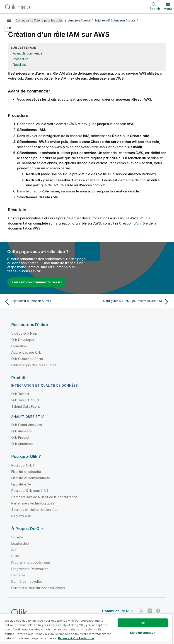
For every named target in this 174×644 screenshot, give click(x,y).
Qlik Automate (22, 444)
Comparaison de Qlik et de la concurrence (44, 497)
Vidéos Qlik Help (24, 333)
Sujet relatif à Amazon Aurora (115, 20)
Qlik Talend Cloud (25, 400)
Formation (19, 346)
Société (17, 537)
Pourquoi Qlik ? (23, 465)
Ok (143, 623)
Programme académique (31, 562)
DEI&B (16, 556)
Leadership (20, 543)
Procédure (21, 59)
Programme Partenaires (30, 569)
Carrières (18, 575)
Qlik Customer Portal (27, 359)
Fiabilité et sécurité (26, 472)
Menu (168, 9)
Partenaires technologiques (33, 503)
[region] (86, 629)
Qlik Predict (20, 437)
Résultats (19, 65)
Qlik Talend (20, 394)
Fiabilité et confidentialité (31, 478)
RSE (14, 550)
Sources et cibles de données (35, 510)
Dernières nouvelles (27, 581)
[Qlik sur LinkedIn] (150, 611)
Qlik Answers (22, 431)
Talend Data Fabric (26, 406)
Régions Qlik (21, 516)
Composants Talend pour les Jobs (39, 20)
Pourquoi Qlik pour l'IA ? (30, 491)
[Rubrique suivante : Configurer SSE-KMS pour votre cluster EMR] (130, 302)
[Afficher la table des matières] (9, 20)
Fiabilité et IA (21, 484)
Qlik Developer (23, 340)
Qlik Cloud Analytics (27, 425)
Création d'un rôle (133, 223)
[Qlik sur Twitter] (141, 611)
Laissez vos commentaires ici (37, 282)
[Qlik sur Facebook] (158, 611)
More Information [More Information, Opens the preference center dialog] (143, 632)
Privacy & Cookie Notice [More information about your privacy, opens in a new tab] (76, 638)
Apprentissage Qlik (26, 352)
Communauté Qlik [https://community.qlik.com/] (117, 611)
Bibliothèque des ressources (34, 365)
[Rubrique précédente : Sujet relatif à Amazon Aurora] (44, 302)
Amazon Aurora (79, 20)
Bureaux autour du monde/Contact (38, 588)
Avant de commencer (28, 53)
